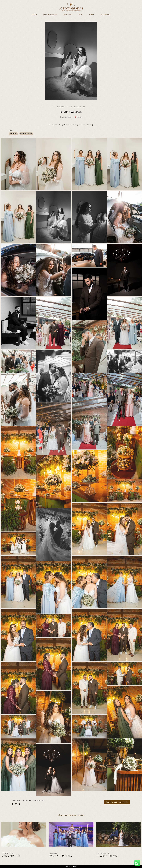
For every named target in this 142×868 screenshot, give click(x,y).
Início (34, 15)
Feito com (71, 866)
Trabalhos (68, 15)
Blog (81, 15)
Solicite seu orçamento (117, 802)
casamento (13, 134)
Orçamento (105, 15)
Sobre (92, 15)
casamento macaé (26, 134)
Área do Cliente (50, 15)
